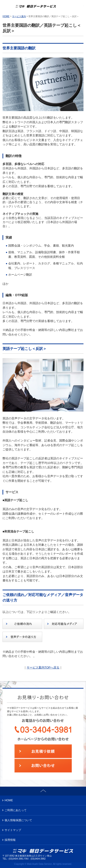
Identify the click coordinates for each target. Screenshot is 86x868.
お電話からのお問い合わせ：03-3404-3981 (69, 7)
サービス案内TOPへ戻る (43, 667)
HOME (6, 16)
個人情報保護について (18, 820)
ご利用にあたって (16, 810)
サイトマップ (13, 830)
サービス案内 (19, 16)
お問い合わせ (79, 7)
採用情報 (10, 840)
